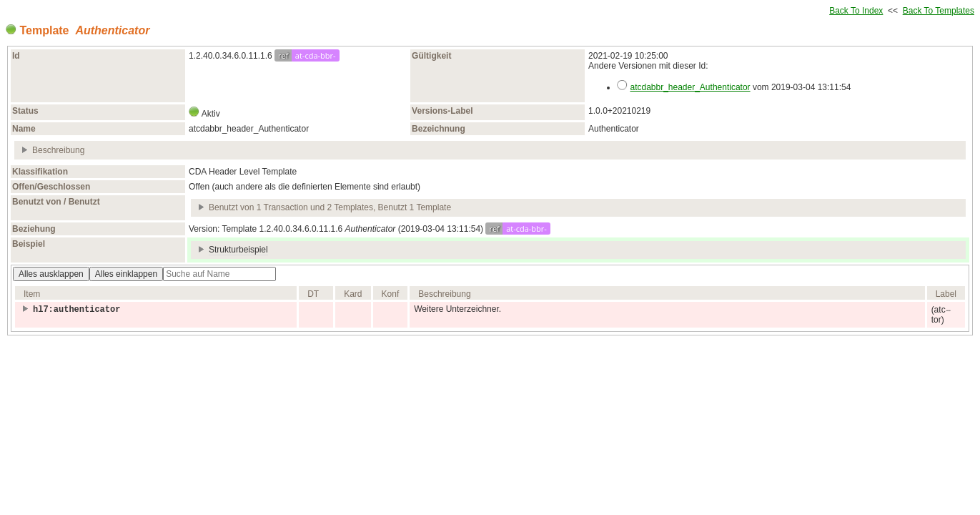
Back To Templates (939, 11)
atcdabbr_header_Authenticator (690, 87)
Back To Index (856, 11)
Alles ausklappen (51, 274)
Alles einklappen (126, 274)
